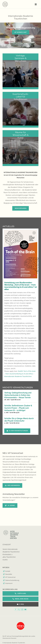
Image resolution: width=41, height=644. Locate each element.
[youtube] (25, 609)
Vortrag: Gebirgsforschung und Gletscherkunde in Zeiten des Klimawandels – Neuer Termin (18, 395)
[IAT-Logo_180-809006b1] (5, 2)
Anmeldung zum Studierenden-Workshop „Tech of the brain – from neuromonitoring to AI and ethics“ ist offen (20, 286)
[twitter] (19, 609)
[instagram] (22, 609)
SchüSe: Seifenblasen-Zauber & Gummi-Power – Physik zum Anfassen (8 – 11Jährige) (18, 408)
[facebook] (16, 609)
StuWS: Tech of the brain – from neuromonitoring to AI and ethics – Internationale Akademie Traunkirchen (20, 374)
